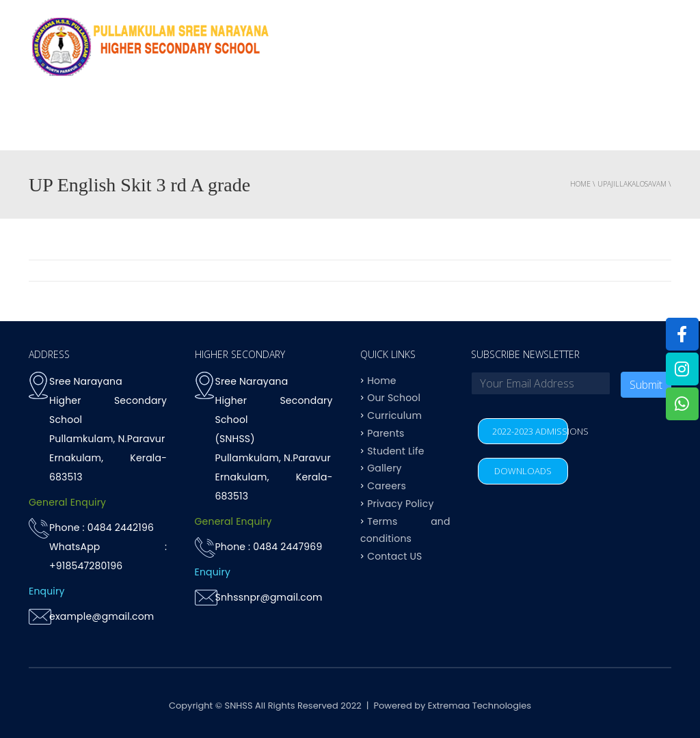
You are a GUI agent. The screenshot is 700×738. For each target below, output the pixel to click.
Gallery (384, 468)
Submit (646, 385)
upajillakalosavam (632, 184)
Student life (485, 123)
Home (72, 123)
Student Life (395, 450)
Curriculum (304, 123)
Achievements (394, 123)
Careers (387, 486)
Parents (558, 123)
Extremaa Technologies (480, 706)
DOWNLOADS (523, 471)
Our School (394, 398)
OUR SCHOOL (218, 123)
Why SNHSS (136, 123)
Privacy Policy (400, 503)
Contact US (633, 123)
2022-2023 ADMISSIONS (530, 431)
